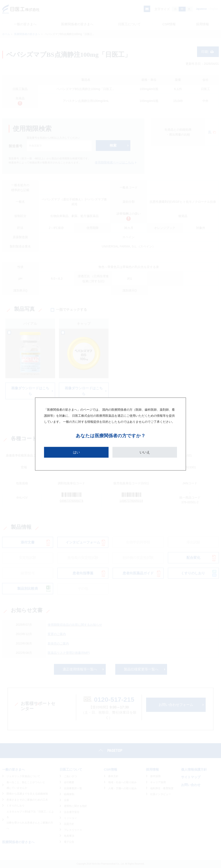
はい (76, 452)
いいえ (145, 452)
